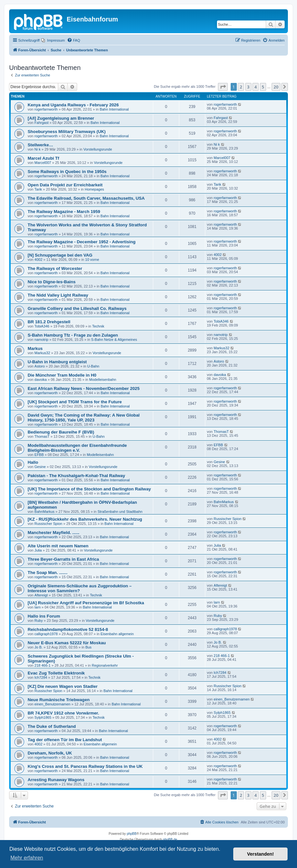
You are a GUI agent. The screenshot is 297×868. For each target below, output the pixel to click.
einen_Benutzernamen (53, 704)
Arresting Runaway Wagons (56, 780)
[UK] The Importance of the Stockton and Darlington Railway (89, 489)
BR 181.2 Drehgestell (49, 322)
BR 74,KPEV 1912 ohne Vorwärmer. (63, 713)
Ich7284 (41, 677)
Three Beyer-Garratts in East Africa (63, 559)
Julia (38, 550)
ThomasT (42, 436)
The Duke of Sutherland (52, 726)
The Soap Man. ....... (47, 573)
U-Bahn (93, 366)
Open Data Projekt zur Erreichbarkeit (65, 185)
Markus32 (42, 353)
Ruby (39, 621)
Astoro (40, 366)
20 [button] (276, 87)
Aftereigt (41, 595)
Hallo (33, 462)
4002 (38, 260)
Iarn (38, 607)
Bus (88, 647)
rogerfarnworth (46, 109)
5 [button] (263, 87)
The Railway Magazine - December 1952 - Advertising (82, 242)
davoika (41, 380)
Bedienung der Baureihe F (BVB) (61, 432)
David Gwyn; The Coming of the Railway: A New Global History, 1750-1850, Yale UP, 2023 (84, 418)
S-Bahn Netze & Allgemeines (114, 340)
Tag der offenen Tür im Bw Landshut (65, 740)
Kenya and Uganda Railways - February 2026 (73, 105)
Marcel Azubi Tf (43, 158)
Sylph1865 (43, 717)
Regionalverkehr (105, 665)
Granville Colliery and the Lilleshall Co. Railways (77, 308)
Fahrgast (41, 123)
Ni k (38, 149)
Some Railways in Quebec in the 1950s (67, 172)
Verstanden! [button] (261, 854)
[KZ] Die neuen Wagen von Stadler (63, 686)
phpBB (132, 834)
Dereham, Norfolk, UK (50, 753)
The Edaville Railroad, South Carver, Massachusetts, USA (86, 198)
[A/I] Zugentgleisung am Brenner (61, 118)
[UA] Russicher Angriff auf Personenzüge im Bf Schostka (86, 603)
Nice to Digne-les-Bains (52, 282)
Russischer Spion (48, 524)
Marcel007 (43, 163)
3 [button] (248, 87)
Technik (98, 326)
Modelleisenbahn (103, 380)
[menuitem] (53, 40)
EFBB (39, 455)
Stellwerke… (40, 145)
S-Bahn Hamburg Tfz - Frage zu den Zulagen (73, 335)
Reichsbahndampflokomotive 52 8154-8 (68, 629)
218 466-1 (43, 665)
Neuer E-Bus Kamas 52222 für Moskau (67, 643)
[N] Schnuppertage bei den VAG (60, 255)
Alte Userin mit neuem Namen (58, 546)
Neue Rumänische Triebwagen (59, 700)
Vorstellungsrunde (98, 149)
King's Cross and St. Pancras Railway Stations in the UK (85, 766)
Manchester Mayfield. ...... (54, 533)
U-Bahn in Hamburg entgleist (57, 362)
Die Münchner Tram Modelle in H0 (62, 375)
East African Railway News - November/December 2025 (84, 388)
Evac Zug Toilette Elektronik (56, 673)
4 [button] (256, 87)
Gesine (40, 467)
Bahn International (114, 109)
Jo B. (39, 647)
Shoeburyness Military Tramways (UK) (67, 132)
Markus (35, 348)
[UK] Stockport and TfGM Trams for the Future (75, 402)
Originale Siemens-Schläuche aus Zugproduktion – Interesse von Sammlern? (80, 588)
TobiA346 (42, 326)
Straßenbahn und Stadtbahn (120, 512)
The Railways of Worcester (55, 268)
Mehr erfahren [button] (27, 858)
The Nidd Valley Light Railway (58, 295)
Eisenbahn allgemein (117, 634)
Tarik (38, 189)
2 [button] (241, 87)
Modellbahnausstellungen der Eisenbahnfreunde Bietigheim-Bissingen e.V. (77, 448)
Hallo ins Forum (44, 616)
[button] (223, 87)
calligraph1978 (46, 634)
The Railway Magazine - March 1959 (64, 212)
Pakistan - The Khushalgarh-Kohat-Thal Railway (76, 476)
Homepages (94, 189)
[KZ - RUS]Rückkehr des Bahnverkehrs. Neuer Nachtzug (85, 519)
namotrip (41, 340)
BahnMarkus (45, 512)
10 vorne (92, 260)
